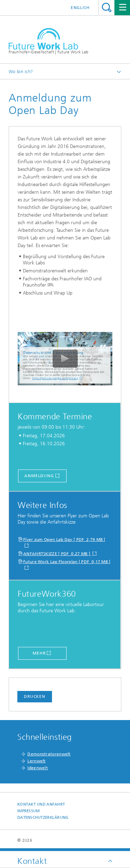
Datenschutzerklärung (43, 818)
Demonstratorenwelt (49, 754)
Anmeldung (39, 476)
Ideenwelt (38, 768)
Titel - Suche (107, 7)
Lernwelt (36, 761)
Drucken (35, 696)
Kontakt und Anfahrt (41, 804)
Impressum (28, 811)
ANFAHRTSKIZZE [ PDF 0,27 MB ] (57, 554)
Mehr (39, 653)
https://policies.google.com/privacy (55, 378)
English (80, 8)
